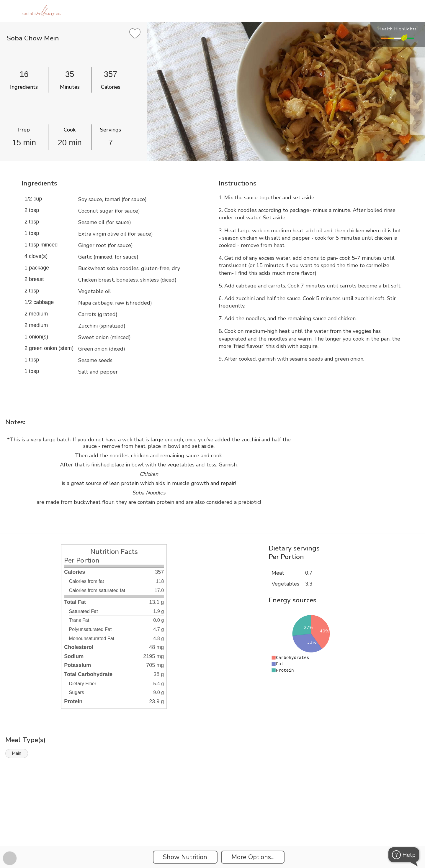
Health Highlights (398, 29)
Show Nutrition (185, 857)
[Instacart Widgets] (212, 826)
